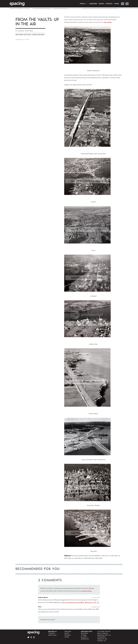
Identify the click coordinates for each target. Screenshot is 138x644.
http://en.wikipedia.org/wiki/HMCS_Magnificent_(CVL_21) (80, 602)
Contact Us (102, 641)
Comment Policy (86, 591)
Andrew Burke (43, 597)
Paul (40, 607)
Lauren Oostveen (26, 31)
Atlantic (84, 637)
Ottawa (84, 635)
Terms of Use (102, 639)
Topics (83, 4)
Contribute (102, 637)
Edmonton (85, 639)
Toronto (52, 633)
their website (108, 22)
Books (101, 4)
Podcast (109, 4)
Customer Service (104, 631)
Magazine (93, 4)
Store (117, 4)
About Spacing (103, 633)
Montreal (85, 633)
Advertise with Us (104, 635)
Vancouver (52, 635)
